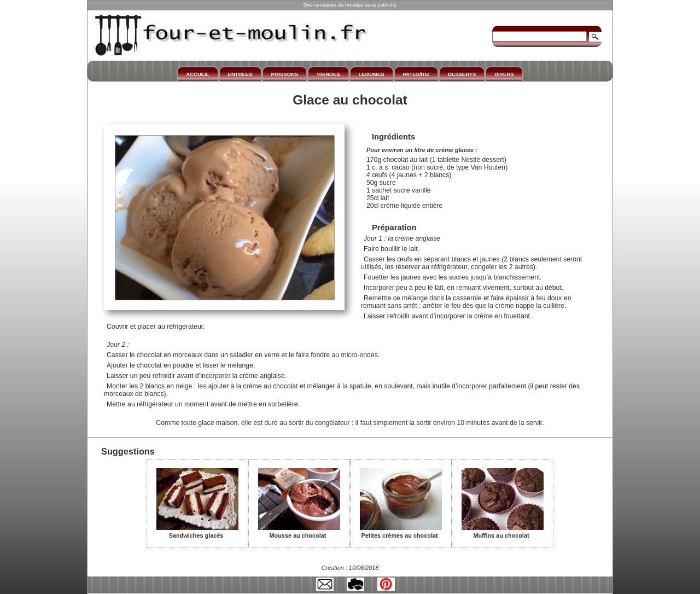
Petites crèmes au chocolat (401, 532)
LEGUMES (372, 74)
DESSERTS (462, 74)
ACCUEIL (197, 74)
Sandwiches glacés (197, 532)
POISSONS (285, 74)
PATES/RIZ (416, 74)
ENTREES (240, 74)
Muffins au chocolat (503, 532)
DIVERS (504, 74)
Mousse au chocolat (299, 532)
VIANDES (328, 74)
